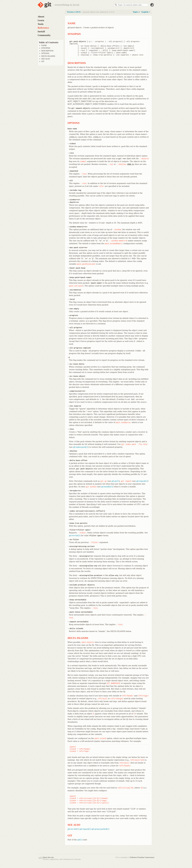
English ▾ (145, 12)
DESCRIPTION (47, 51)
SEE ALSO (46, 59)
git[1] (80, 840)
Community (44, 35)
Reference (43, 28)
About (41, 17)
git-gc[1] (115, 481)
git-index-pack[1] (81, 447)
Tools (41, 24)
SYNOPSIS (46, 48)
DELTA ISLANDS (48, 56)
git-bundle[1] (107, 487)
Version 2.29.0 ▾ (74, 12)
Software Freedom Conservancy (142, 857)
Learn (41, 20)
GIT (43, 61)
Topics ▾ (136, 12)
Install (41, 32)
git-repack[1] (142, 481)
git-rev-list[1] (75, 536)
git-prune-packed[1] (100, 829)
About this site (48, 857)
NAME (44, 45)
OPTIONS (45, 53)
